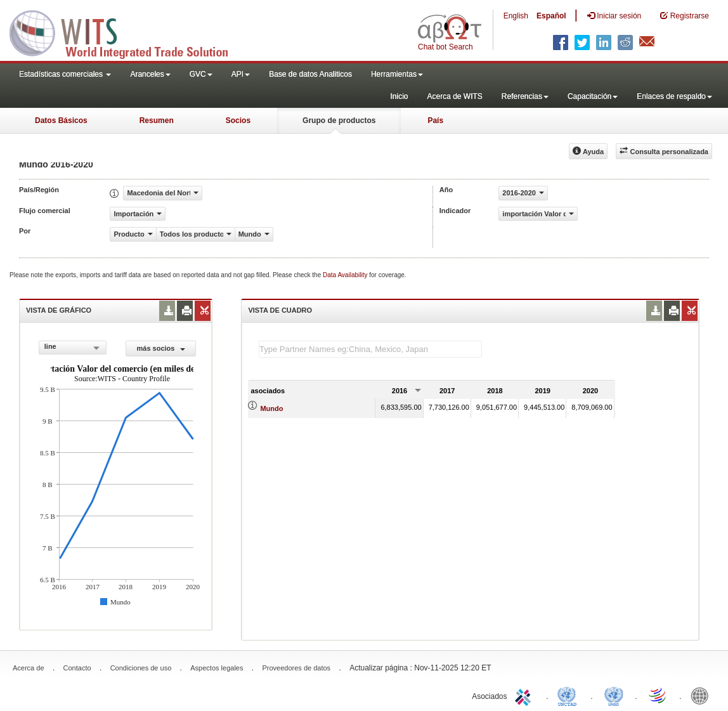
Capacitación (593, 96)
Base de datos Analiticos (310, 74)
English (516, 16)
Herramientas (397, 74)
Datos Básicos (61, 121)
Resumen (157, 121)
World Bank (703, 695)
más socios (161, 348)
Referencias (525, 96)
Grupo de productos (339, 121)
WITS (127, 32)
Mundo (271, 408)
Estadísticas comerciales (65, 74)
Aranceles (150, 74)
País (435, 121)
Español (551, 16)
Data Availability (346, 275)
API (241, 74)
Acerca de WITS (454, 96)
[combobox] (73, 348)
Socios (238, 121)
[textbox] (370, 349)
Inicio (399, 96)
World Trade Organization (658, 695)
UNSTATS (614, 695)
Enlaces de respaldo (674, 96)
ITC (525, 695)
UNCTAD (569, 695)
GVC (201, 74)
